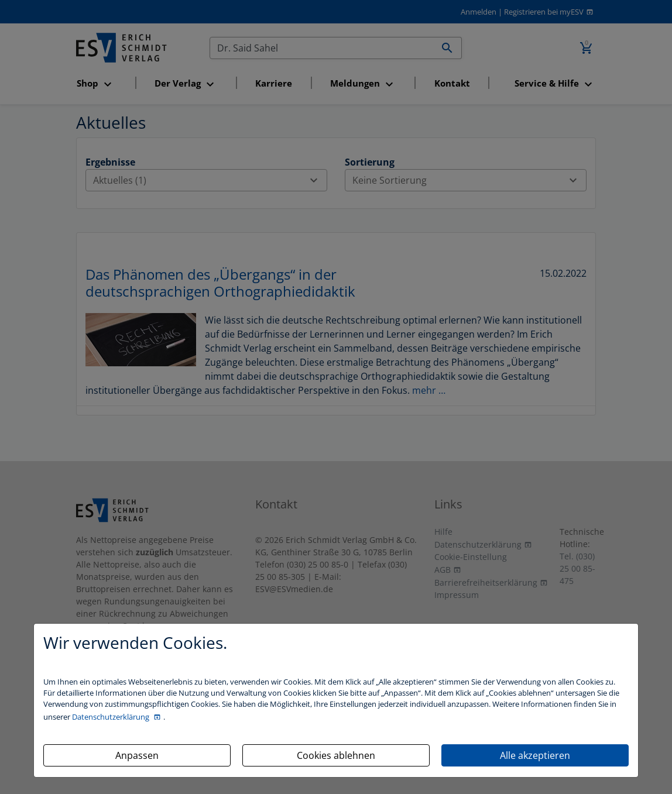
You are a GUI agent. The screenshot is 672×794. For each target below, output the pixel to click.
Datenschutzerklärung (112, 717)
